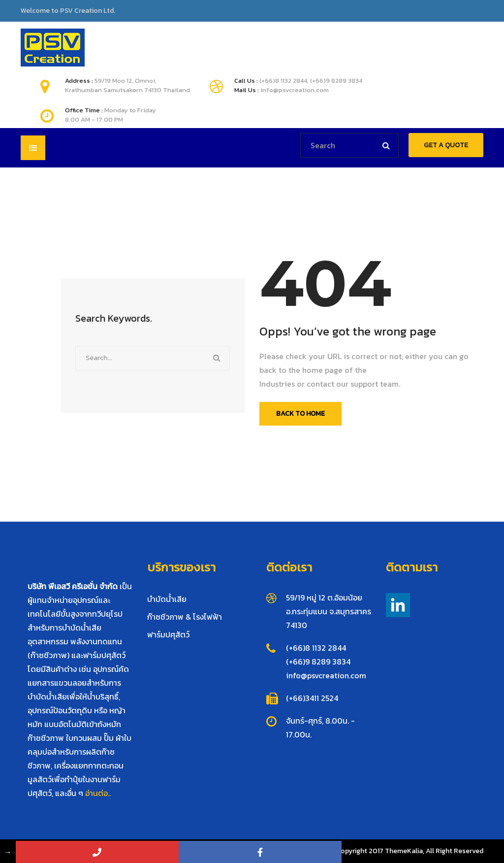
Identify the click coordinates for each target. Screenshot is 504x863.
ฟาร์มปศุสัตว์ (168, 634)
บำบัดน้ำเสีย (167, 599)
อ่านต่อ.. (98, 793)
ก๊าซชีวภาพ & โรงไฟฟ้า (185, 617)
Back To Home (300, 414)
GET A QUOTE (446, 145)
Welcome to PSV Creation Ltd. (68, 11)
